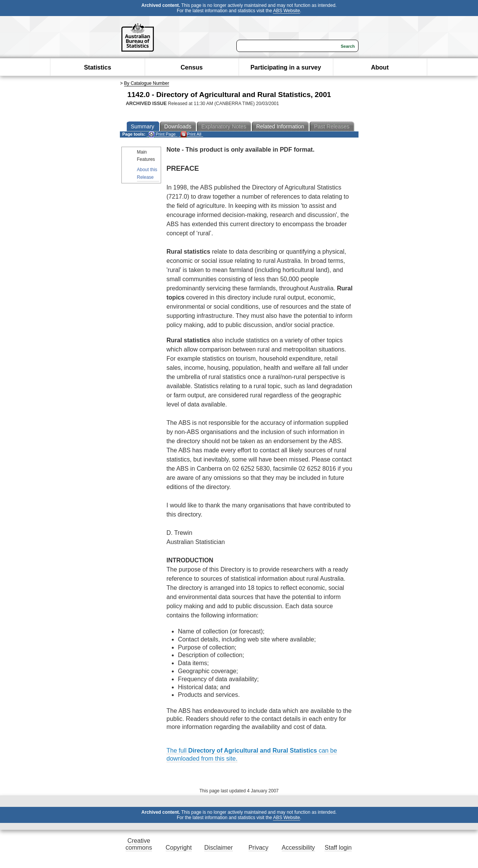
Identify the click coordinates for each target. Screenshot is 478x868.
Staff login (338, 848)
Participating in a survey (286, 67)
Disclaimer (219, 848)
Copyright (179, 848)
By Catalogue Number (147, 83)
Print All (191, 134)
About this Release (147, 173)
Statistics (98, 67)
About (380, 67)
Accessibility (298, 848)
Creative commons (139, 844)
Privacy (258, 848)
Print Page (162, 134)
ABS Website (286, 11)
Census (192, 67)
